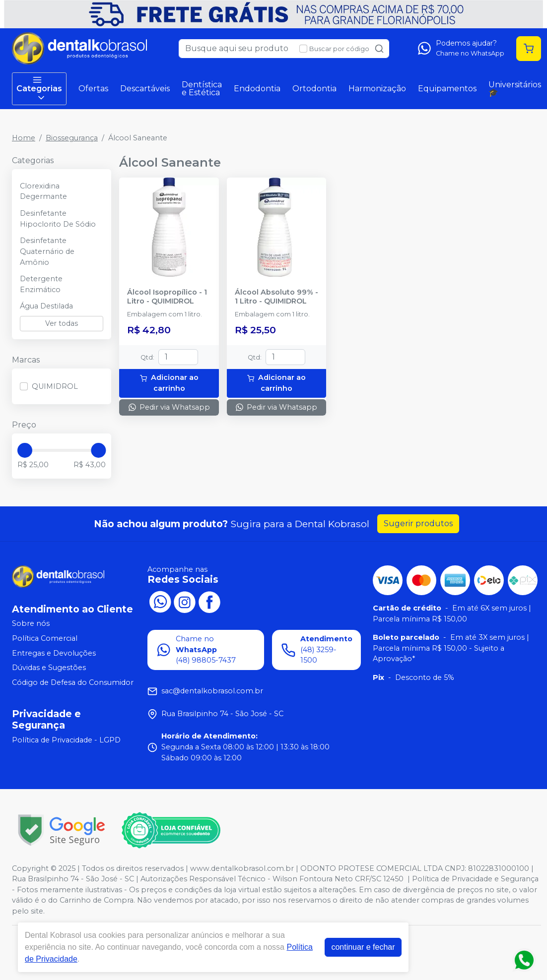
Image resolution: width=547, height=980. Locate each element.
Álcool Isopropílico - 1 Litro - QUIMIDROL (167, 297)
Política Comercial (45, 638)
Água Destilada (46, 306)
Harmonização (377, 89)
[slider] (25, 450)
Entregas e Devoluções (54, 653)
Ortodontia (314, 89)
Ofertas (93, 89)
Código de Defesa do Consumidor (73, 682)
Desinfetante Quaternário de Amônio (47, 251)
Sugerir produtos (418, 523)
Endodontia (257, 89)
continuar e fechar (363, 947)
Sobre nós (31, 624)
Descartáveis (145, 89)
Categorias (39, 89)
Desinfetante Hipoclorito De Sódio (58, 219)
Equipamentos (447, 89)
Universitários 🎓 (515, 89)
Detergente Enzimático (41, 284)
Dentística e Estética (202, 89)
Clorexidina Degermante (43, 191)
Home (24, 138)
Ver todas (62, 323)
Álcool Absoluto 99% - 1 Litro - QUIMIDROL (276, 297)
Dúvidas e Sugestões (49, 668)
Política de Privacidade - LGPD (66, 740)
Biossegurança (72, 138)
